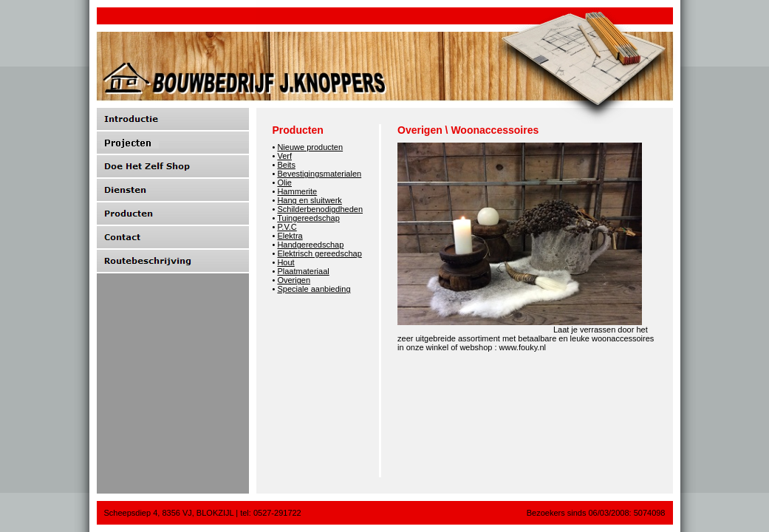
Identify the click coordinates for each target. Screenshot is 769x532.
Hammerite (297, 191)
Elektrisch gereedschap (319, 253)
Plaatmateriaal (303, 271)
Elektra (290, 236)
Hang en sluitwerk (309, 200)
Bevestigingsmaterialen (319, 174)
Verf (284, 156)
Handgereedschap (310, 245)
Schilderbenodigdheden (320, 209)
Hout (286, 262)
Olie (284, 183)
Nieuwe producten (310, 147)
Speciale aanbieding (314, 289)
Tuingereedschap (308, 218)
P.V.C (287, 227)
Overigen (294, 280)
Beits (286, 165)
